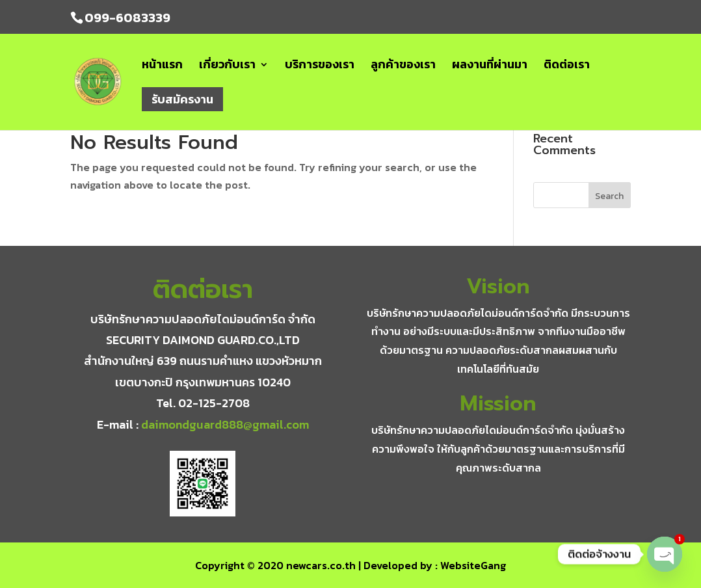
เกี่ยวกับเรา (227, 66)
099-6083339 (127, 18)
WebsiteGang (473, 565)
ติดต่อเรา (567, 66)
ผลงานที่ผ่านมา (490, 66)
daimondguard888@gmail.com (225, 424)
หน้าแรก (162, 66)
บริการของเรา (320, 66)
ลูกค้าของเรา (403, 66)
